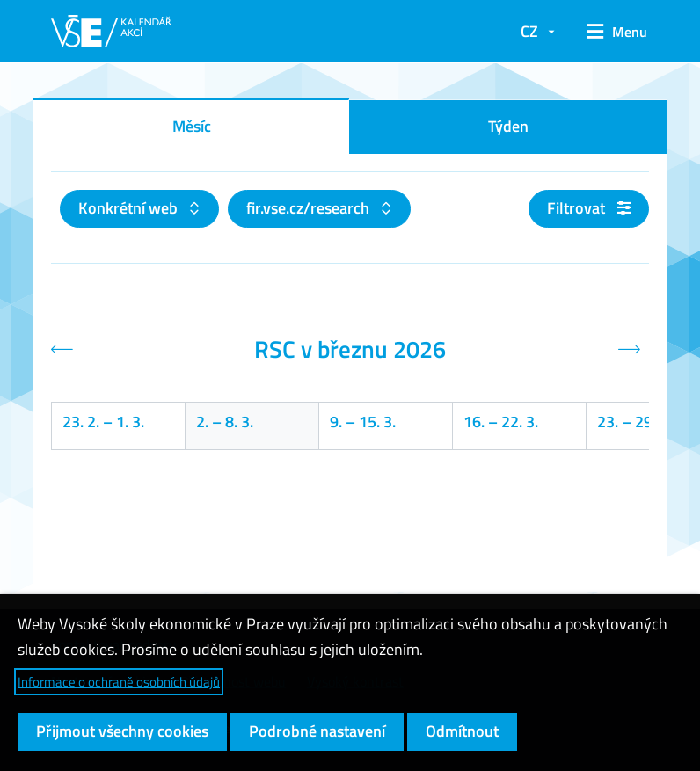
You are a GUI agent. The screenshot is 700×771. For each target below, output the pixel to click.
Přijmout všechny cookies (122, 731)
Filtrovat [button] (589, 208)
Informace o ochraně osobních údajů (119, 682)
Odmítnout (462, 731)
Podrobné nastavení (317, 731)
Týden (508, 126)
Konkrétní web (130, 208)
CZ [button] (529, 31)
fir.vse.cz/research (310, 208)
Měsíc (192, 126)
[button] (611, 32)
